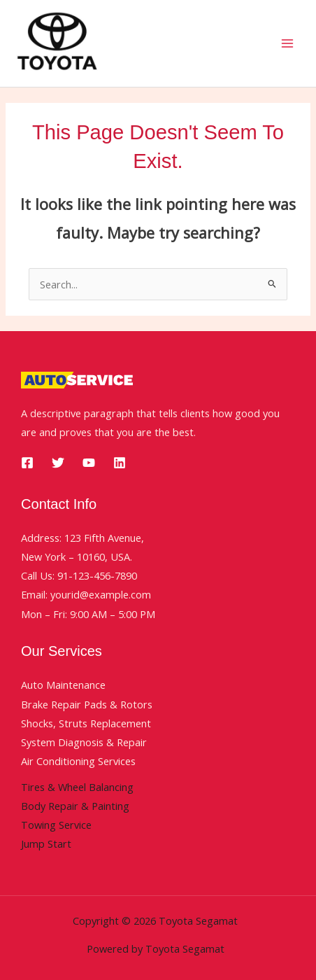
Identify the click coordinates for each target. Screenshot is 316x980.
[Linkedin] (120, 463)
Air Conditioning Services (78, 761)
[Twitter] (58, 463)
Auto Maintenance (63, 685)
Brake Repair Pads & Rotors (87, 704)
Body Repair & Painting (75, 806)
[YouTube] (89, 463)
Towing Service (56, 825)
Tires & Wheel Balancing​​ (77, 787)
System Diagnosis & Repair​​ (84, 742)
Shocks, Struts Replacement (86, 723)
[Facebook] (27, 463)
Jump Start (46, 843)
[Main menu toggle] (287, 43)
